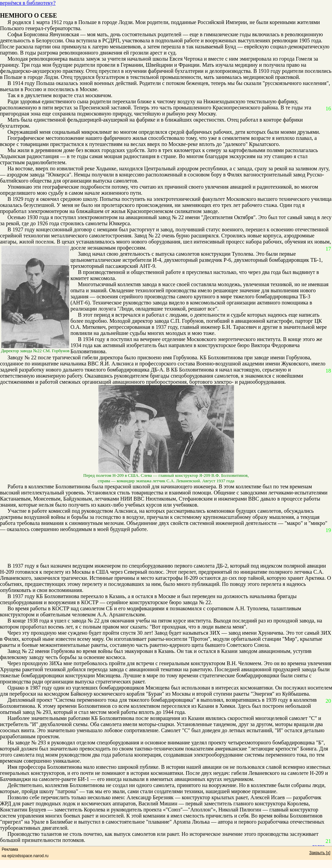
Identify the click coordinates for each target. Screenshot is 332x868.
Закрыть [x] (320, 853)
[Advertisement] (162, 548)
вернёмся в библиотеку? (28, 3)
